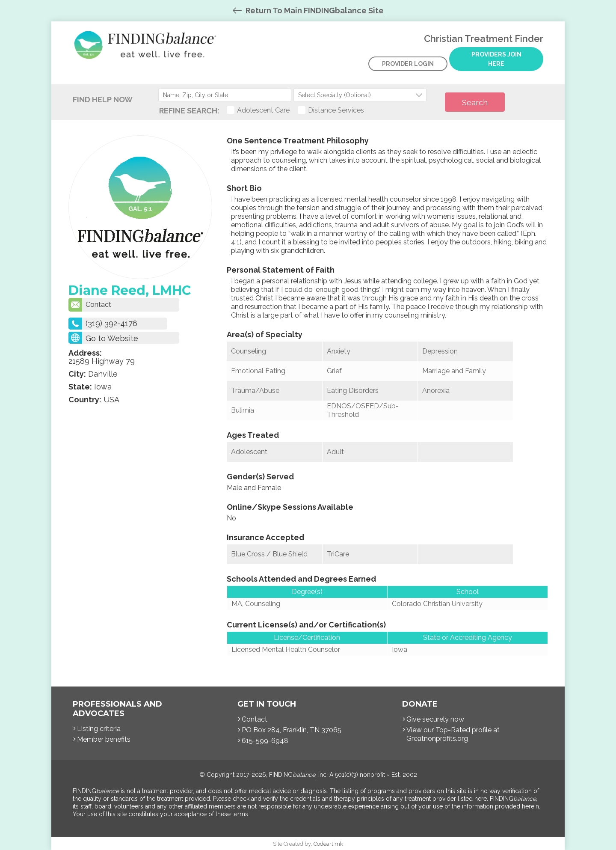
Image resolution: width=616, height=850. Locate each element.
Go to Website (112, 338)
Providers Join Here (496, 59)
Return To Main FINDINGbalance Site (315, 10)
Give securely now (435, 719)
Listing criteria (99, 729)
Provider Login (408, 64)
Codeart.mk (328, 844)
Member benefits (104, 739)
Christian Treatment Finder (147, 51)
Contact (90, 305)
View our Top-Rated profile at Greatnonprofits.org (453, 734)
